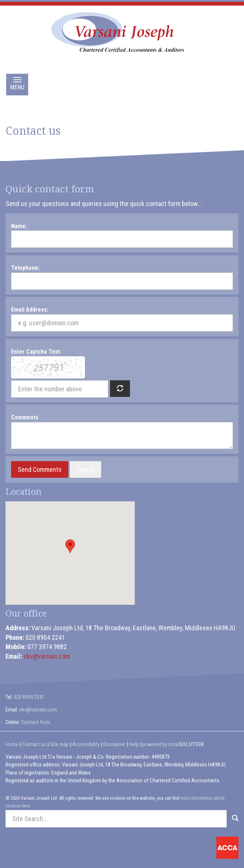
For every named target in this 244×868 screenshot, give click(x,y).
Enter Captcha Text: (36, 352)
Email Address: (30, 310)
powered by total (173, 744)
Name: (19, 226)
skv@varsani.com (47, 656)
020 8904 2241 (29, 697)
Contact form (36, 722)
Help (134, 744)
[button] (70, 546)
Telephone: (25, 268)
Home (12, 744)
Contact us (34, 744)
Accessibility (86, 744)
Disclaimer (114, 744)
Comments (25, 417)
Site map (59, 744)
